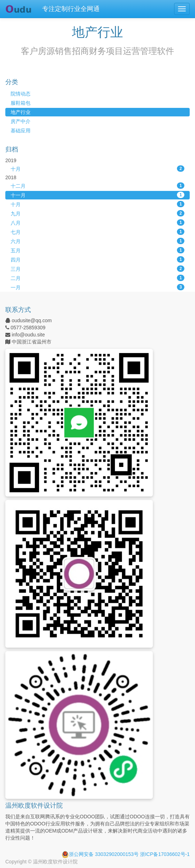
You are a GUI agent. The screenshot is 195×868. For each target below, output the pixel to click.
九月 (97, 213)
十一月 (97, 195)
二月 (97, 278)
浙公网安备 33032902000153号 (100, 854)
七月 (97, 232)
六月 (97, 241)
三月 (97, 269)
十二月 (97, 186)
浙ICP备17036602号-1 (165, 854)
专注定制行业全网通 (71, 9)
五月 (97, 250)
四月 (97, 259)
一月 (97, 287)
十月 (97, 169)
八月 (97, 223)
